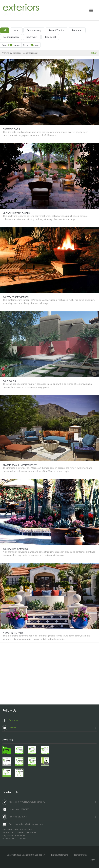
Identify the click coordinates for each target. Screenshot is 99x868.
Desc (26, 45)
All (5, 30)
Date (4, 45)
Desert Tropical (57, 30)
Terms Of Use (80, 855)
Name (17, 45)
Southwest (32, 37)
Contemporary (34, 30)
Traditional (50, 37)
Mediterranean (11, 37)
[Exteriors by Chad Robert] (21, 10)
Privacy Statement (59, 855)
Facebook (10, 720)
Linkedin (9, 728)
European (77, 30)
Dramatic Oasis (11, 129)
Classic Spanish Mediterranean (20, 405)
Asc (37, 45)
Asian (16, 30)
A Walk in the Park (13, 543)
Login (92, 860)
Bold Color (9, 336)
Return (94, 53)
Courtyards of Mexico (15, 474)
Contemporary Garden (16, 267)
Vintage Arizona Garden (16, 198)
